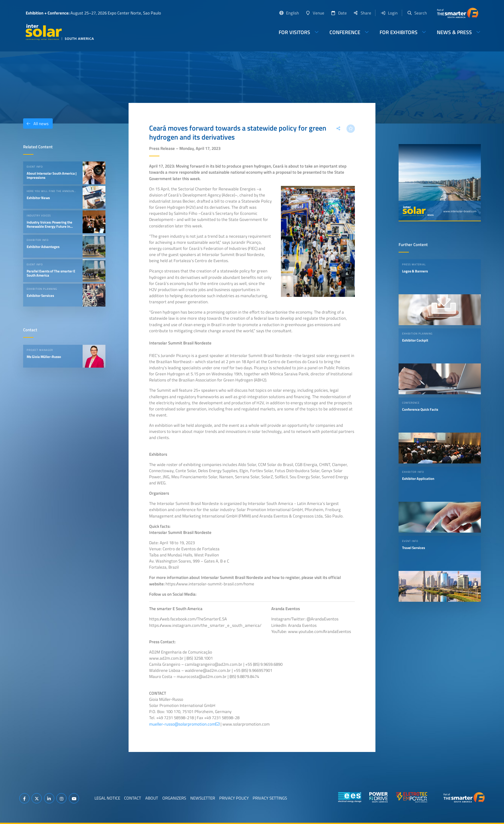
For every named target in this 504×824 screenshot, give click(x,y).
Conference (345, 32)
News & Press (454, 32)
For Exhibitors (399, 32)
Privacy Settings (270, 798)
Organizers (174, 798)
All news (36, 124)
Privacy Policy (234, 798)
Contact (133, 798)
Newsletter (203, 798)
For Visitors (294, 32)
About (152, 798)
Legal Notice (107, 798)
